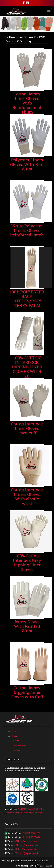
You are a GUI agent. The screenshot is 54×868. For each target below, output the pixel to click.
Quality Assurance (19, 746)
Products (15, 741)
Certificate (16, 750)
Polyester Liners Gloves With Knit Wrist (27, 164)
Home (14, 731)
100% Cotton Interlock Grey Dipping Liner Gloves (27, 563)
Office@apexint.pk (26, 841)
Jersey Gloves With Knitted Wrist (27, 626)
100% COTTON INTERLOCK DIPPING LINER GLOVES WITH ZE (27, 367)
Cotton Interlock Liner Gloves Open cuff (27, 428)
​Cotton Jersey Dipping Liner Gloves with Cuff (27, 692)
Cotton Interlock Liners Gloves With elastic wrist (27, 497)
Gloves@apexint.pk (27, 845)
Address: (12, 809)
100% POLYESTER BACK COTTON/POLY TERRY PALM (27, 299)
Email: (11, 841)
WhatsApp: (14, 833)
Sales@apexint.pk (26, 849)
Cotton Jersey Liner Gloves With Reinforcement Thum (27, 103)
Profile (14, 736)
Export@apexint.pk (27, 853)
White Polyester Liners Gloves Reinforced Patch (27, 230)
